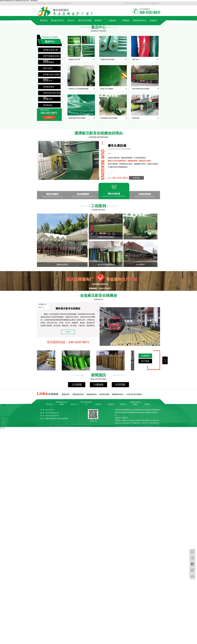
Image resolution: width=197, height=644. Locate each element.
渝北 (134, 420)
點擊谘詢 (136, 178)
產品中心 (71, 20)
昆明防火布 (48, 81)
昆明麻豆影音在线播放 (107, 59)
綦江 (139, 423)
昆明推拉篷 (136, 118)
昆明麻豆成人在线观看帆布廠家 (78, 89)
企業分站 (132, 3)
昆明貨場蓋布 (49, 62)
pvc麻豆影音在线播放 (134, 394)
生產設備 (112, 20)
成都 (131, 420)
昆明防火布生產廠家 (107, 89)
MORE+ (68, 332)
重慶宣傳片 (66, 394)
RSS (143, 3)
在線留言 (153, 20)
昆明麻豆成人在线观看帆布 (51, 75)
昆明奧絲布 (48, 105)
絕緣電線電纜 (104, 394)
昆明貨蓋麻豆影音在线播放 (109, 118)
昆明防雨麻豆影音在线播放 (77, 118)
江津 (118, 423)
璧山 (146, 423)
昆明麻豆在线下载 (50, 50)
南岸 (128, 423)
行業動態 (98, 385)
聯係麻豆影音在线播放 (140, 22)
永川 (121, 423)
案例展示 (98, 20)
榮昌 (152, 423)
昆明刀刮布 (48, 68)
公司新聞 (77, 385)
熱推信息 (127, 3)
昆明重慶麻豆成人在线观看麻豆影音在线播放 (136, 410)
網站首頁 (44, 20)
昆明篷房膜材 (49, 87)
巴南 (125, 423)
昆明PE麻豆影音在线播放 (52, 94)
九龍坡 (138, 420)
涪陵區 (147, 420)
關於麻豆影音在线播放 (57, 22)
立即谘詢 (49, 117)
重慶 (124, 420)
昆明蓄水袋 (48, 99)
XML (147, 3)
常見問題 (120, 385)
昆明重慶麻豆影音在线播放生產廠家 (138, 412)
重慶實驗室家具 (78, 394)
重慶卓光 (125, 418)
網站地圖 (138, 3)
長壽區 (135, 423)
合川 (131, 423)
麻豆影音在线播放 (85, 22)
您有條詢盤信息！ (154, 3)
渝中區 (142, 420)
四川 (127, 420)
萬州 (154, 420)
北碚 (143, 423)
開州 (156, 423)
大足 (149, 423)
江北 (151, 420)
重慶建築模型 (92, 394)
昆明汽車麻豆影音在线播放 (51, 57)
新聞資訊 (126, 20)
